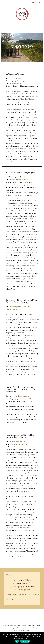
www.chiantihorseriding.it (20, 180)
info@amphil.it (16, 185)
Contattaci (35, 595)
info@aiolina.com (15, 83)
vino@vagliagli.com (23, 590)
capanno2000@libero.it (28, 399)
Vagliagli (28, 580)
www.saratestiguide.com (13, 309)
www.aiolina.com (17, 78)
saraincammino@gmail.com (18, 312)
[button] (22, 25)
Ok (17, 641)
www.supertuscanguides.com (20, 307)
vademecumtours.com (18, 442)
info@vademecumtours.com (18, 444)
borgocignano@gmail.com (30, 185)
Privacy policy (25, 641)
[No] (42, 638)
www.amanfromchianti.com (20, 396)
